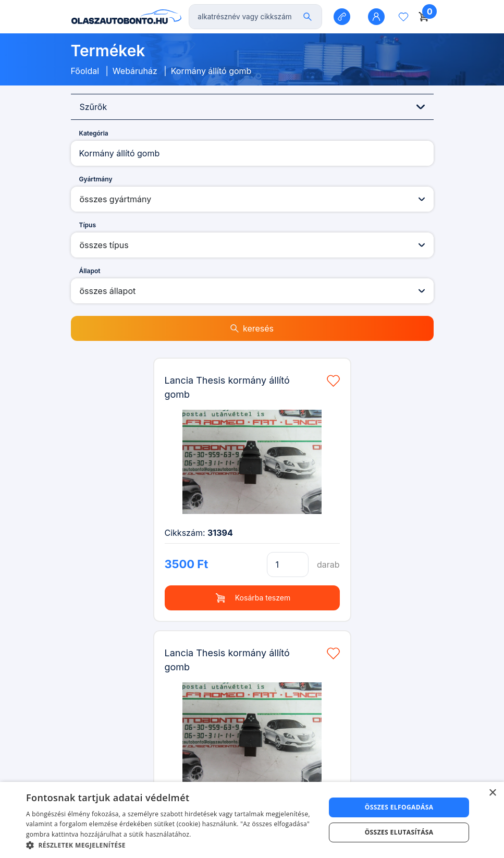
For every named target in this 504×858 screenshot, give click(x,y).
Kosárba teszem (252, 598)
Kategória (94, 133)
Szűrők (252, 107)
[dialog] (252, 820)
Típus (88, 225)
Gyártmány (96, 179)
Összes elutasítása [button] (399, 832)
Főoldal (85, 71)
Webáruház (135, 71)
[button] (171, 845)
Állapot (90, 271)
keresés (252, 328)
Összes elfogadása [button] (399, 807)
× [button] (492, 793)
